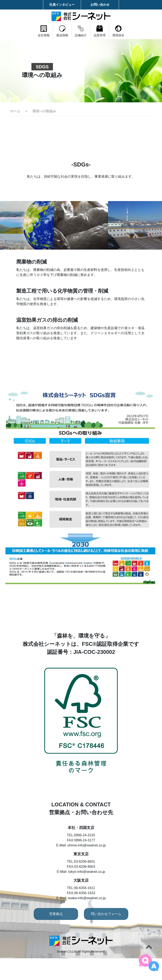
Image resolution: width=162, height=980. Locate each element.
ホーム (15, 111)
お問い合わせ (100, 5)
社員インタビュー (62, 5)
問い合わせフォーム (112, 936)
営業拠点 (50, 936)
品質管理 (113, 31)
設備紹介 (81, 31)
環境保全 (144, 31)
